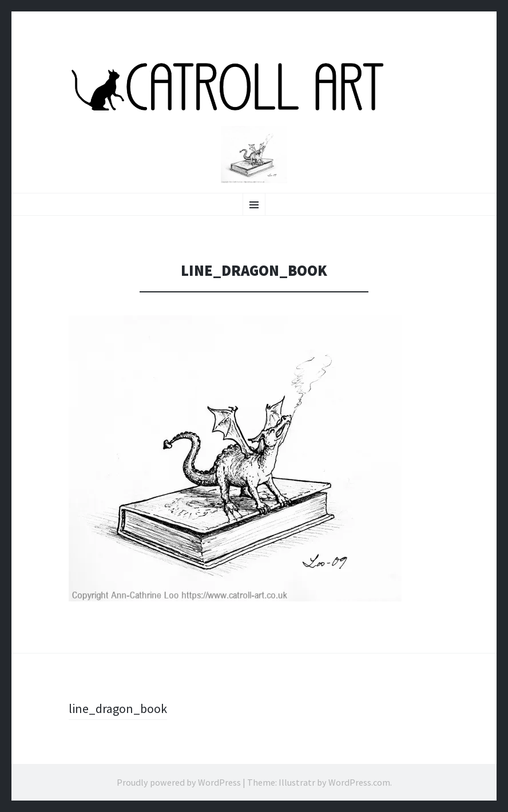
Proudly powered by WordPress (179, 782)
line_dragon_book (118, 708)
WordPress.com (359, 782)
